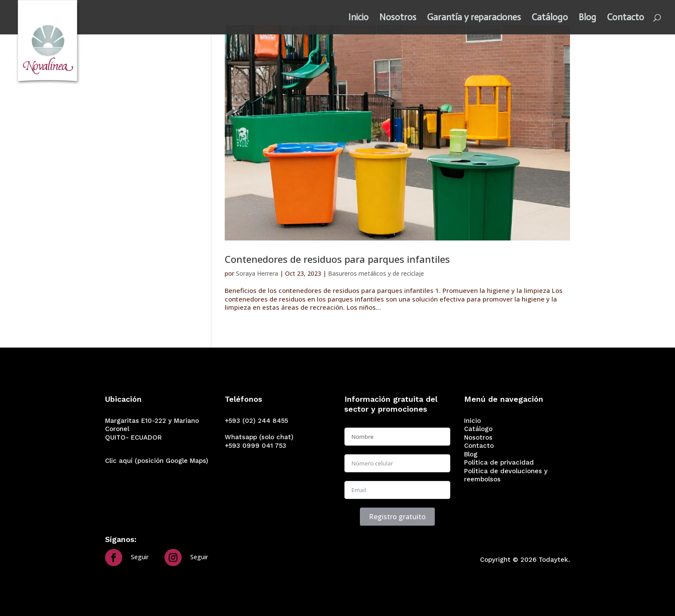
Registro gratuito (397, 517)
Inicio (358, 18)
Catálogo (550, 18)
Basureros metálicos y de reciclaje (376, 273)
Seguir (140, 557)
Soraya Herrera (257, 273)
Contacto (625, 18)
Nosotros (398, 18)
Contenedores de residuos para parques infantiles (337, 259)
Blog (587, 18)
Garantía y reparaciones (474, 18)
